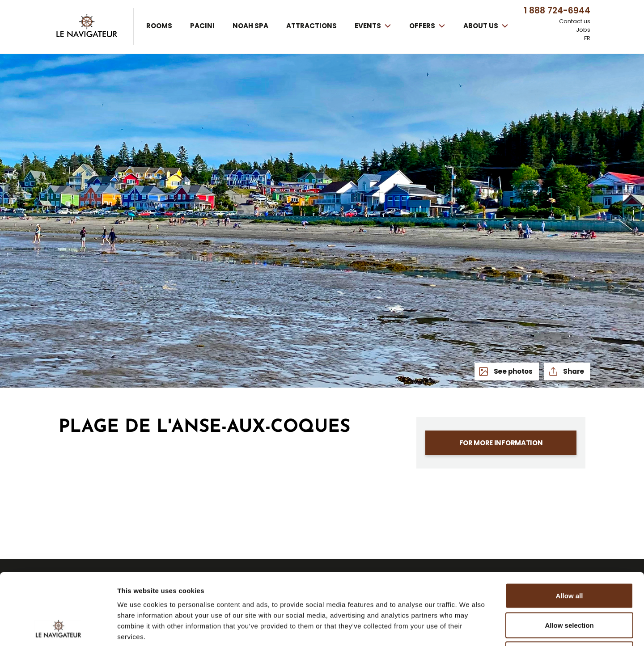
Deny (570, 587)
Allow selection (569, 558)
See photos (513, 371)
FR (587, 38)
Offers (423, 26)
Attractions (311, 26)
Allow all (570, 529)
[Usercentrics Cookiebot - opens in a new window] (58, 629)
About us (481, 26)
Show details (469, 628)
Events (369, 26)
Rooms (159, 26)
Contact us (575, 21)
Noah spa (250, 26)
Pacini (202, 26)
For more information (501, 443)
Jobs (583, 30)
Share (573, 371)
